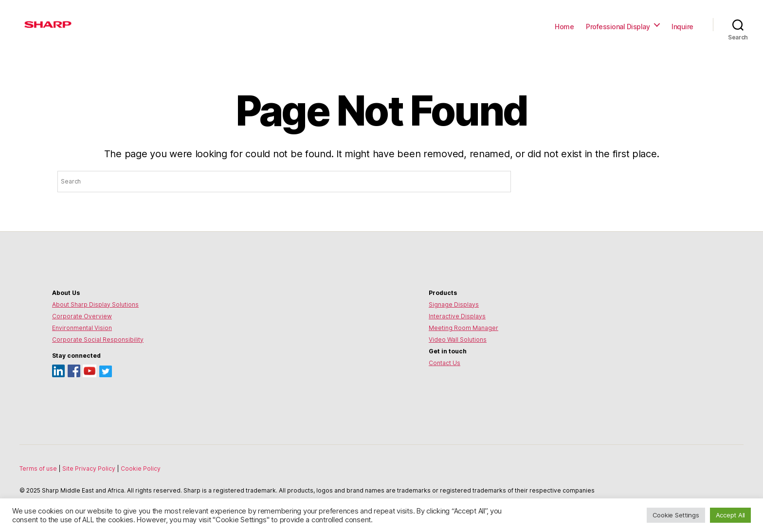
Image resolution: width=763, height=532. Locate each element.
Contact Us (445, 363)
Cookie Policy (141, 468)
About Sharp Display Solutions (95, 304)
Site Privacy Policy (90, 468)
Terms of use (39, 468)
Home (564, 27)
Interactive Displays (457, 316)
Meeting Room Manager (463, 328)
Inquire (682, 27)
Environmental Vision (82, 328)
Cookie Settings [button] (676, 515)
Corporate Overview (82, 316)
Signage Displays (454, 304)
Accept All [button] (730, 515)
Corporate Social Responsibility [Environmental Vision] (98, 339)
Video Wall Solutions (458, 339)
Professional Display (618, 27)
